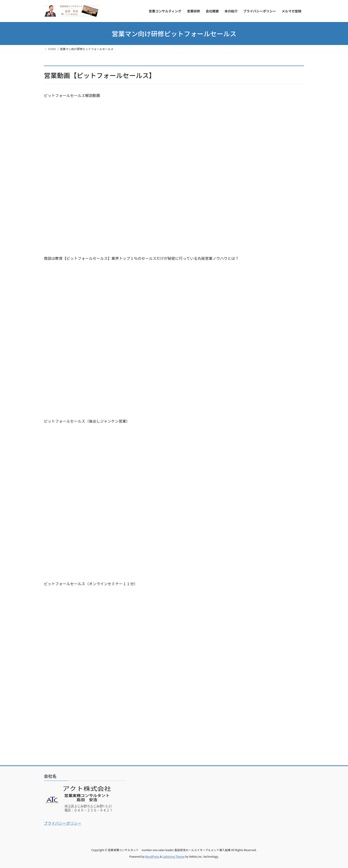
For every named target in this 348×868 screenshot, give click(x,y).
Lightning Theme (173, 856)
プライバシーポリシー (63, 823)
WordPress (152, 856)
